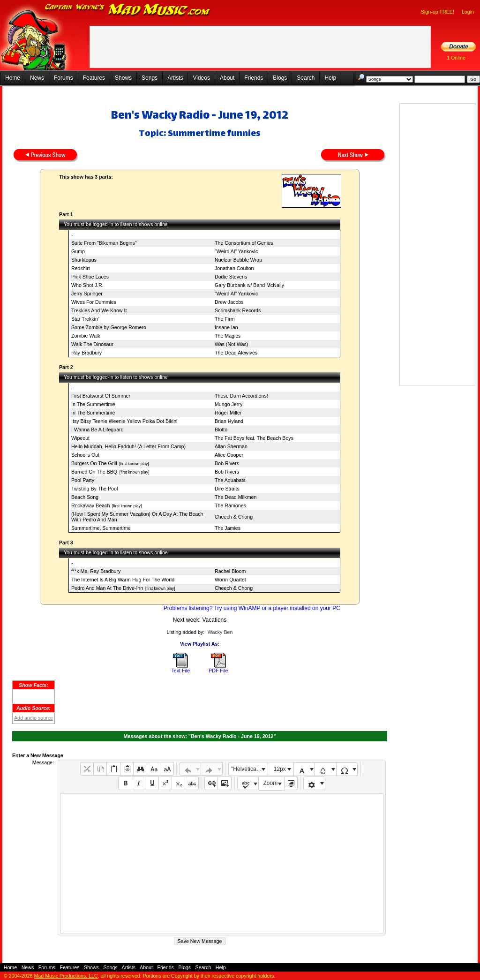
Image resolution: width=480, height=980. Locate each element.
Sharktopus (84, 260)
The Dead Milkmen (236, 497)
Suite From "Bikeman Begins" (104, 243)
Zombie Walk (86, 336)
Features (94, 78)
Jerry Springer (87, 294)
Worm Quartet (230, 580)
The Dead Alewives (236, 353)
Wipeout (80, 438)
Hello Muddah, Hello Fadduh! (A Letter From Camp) (128, 446)
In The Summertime (93, 404)
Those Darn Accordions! (241, 396)
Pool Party (83, 480)
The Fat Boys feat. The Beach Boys (254, 438)
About (227, 78)
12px (280, 769)
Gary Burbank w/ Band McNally (249, 285)
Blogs (280, 78)
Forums (64, 78)
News (37, 78)
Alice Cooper (229, 455)
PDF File (218, 671)
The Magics (228, 336)
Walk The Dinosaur (92, 344)
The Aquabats (230, 480)
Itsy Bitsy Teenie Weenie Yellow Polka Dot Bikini (124, 421)
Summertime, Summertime (101, 528)
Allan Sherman (231, 446)
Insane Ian (226, 327)
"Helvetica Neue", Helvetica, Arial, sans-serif (249, 769)
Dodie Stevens (231, 277)
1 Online (456, 58)
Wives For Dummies (94, 302)
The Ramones (230, 505)
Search (306, 78)
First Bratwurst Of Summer (101, 396)
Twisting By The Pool (94, 489)
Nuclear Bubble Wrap (238, 260)
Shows (123, 78)
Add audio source (34, 718)
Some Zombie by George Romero (109, 327)
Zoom (271, 783)
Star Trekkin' (85, 319)
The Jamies (228, 528)
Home (13, 78)
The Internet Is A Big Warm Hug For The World (123, 580)
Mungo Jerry (229, 404)
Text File (180, 671)
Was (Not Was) (231, 344)
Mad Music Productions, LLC (66, 976)
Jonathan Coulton (234, 268)
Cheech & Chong (234, 517)
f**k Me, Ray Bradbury (96, 571)
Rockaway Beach (90, 505)
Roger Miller (228, 413)
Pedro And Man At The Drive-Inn (107, 588)
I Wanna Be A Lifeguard (97, 430)
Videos (201, 78)
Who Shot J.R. (87, 285)
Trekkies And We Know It (99, 310)
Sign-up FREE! (438, 12)
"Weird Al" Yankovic (236, 251)
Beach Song (85, 497)
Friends (254, 78)
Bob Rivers (227, 463)
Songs (150, 78)
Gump (78, 251)
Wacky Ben (220, 632)
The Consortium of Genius (244, 243)
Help (330, 78)
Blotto (221, 430)
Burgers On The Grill (94, 463)
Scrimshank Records (238, 310)
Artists (175, 78)
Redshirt (81, 268)
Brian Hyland (229, 421)
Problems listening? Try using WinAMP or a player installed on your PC (252, 608)
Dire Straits (227, 489)
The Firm (225, 319)
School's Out (85, 455)
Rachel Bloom (230, 571)
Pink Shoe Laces (90, 277)
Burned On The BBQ (94, 472)
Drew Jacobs (229, 302)
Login (468, 12)
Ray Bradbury (86, 353)
